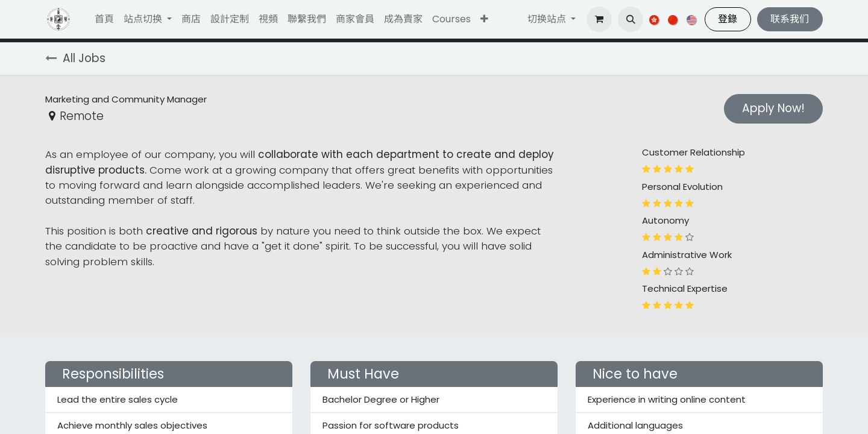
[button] (484, 19)
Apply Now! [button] (773, 108)
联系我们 (790, 19)
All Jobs (75, 58)
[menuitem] (104, 19)
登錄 (728, 19)
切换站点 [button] (548, 19)
